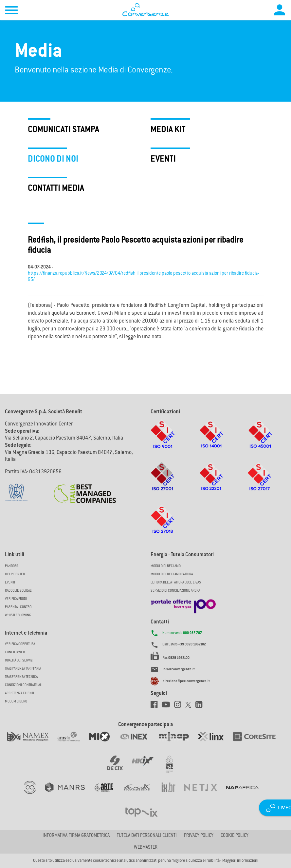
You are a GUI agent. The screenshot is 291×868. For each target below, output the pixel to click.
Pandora (12, 566)
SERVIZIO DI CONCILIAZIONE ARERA (175, 591)
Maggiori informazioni (240, 861)
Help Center (15, 574)
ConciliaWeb (15, 652)
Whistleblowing (18, 615)
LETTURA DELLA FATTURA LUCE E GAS (176, 583)
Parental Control (19, 607)
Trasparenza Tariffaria (23, 669)
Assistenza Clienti (19, 693)
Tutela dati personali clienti (147, 836)
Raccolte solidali (19, 591)
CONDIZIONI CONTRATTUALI (24, 685)
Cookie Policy (235, 836)
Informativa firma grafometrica (76, 836)
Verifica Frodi (16, 599)
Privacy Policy (199, 836)
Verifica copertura (20, 644)
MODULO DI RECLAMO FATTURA (172, 574)
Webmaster (146, 848)
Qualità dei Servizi (19, 661)
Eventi (10, 583)
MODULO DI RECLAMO (166, 566)
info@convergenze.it (179, 670)
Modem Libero (16, 702)
